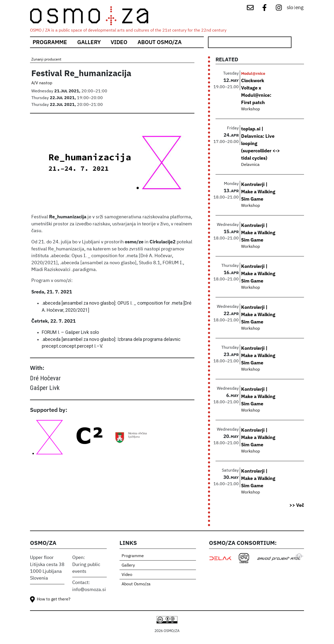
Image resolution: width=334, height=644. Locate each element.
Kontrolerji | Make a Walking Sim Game (258, 191)
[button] (112, 165)
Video (119, 42)
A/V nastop (42, 83)
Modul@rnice (253, 73)
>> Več (297, 505)
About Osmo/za (160, 42)
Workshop (250, 109)
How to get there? (54, 599)
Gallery (89, 42)
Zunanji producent (46, 59)
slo (290, 8)
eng (299, 8)
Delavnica (250, 165)
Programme (50, 42)
